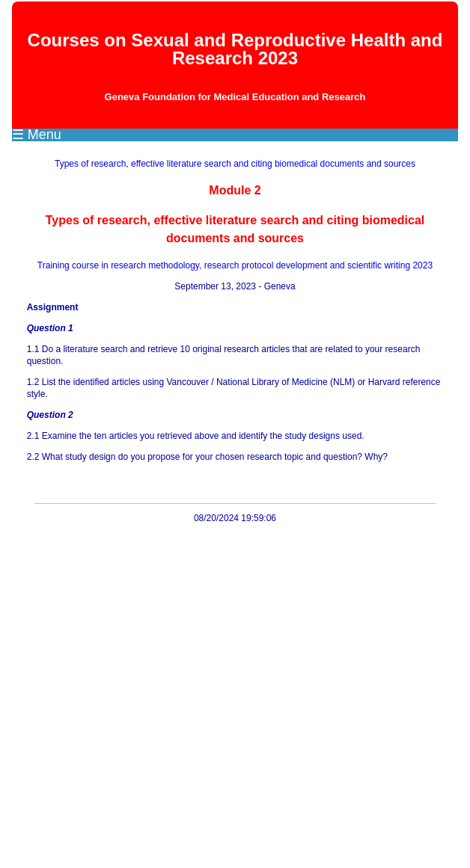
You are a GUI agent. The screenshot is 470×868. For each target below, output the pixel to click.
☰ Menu (37, 135)
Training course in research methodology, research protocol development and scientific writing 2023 (235, 265)
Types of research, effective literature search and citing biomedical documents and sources (235, 164)
